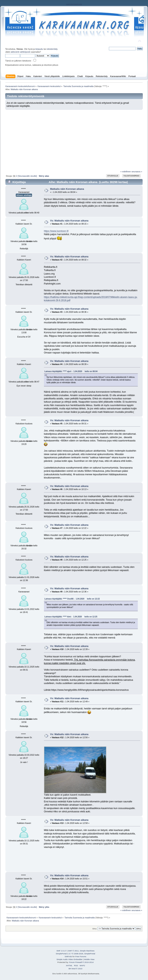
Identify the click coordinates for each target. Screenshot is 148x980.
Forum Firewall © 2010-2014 (81, 962)
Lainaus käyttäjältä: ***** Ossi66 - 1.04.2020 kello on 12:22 (72, 599)
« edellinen (126, 172)
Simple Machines (87, 951)
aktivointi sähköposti (20, 52)
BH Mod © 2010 (75, 969)
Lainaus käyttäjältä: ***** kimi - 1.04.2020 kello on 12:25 (71, 617)
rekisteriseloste (74, 4)
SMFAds (68, 956)
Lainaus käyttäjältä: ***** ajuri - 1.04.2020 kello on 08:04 (71, 371)
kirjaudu (39, 49)
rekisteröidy (52, 49)
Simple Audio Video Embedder (69, 959)
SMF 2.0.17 (61, 951)
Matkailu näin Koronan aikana (67, 189)
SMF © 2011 (73, 951)
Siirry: (95, 929)
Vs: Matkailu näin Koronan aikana (69, 221)
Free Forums (81, 956)
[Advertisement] (74, 138)
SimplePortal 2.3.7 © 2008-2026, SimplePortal (75, 954)
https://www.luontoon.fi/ (56, 231)
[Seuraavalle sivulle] (27, 176)
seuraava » (137, 172)
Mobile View (89, 959)
